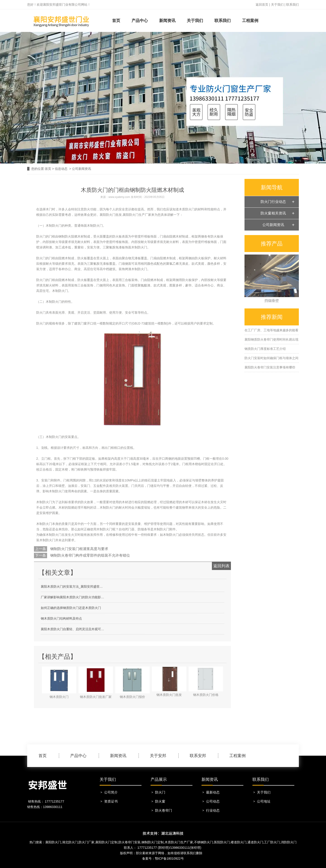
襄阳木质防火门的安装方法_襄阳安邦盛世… (72, 587)
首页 (116, 21)
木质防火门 (187, 209)
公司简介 (111, 792)
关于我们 (277, 5)
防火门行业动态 (273, 202)
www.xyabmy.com (119, 197)
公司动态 (213, 801)
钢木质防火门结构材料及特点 (61, 618)
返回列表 (221, 566)
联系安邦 (198, 756)
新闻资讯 (167, 21)
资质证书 (111, 801)
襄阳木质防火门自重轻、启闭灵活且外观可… (72, 629)
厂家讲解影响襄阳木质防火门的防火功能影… (72, 597)
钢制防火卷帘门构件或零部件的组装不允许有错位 (90, 555)
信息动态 (61, 169)
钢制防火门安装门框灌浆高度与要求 (79, 549)
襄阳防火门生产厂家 (137, 215)
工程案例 (250, 21)
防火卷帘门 (164, 810)
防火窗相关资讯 (273, 213)
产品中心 (140, 21)
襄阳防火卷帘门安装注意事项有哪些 (270, 367)
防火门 (160, 792)
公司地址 (264, 801)
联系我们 (292, 5)
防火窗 (160, 801)
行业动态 (213, 810)
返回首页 (262, 5)
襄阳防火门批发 (111, 215)
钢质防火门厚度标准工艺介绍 (265, 349)
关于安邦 (158, 756)
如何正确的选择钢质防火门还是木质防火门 (71, 608)
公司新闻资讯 (273, 225)
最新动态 (213, 792)
